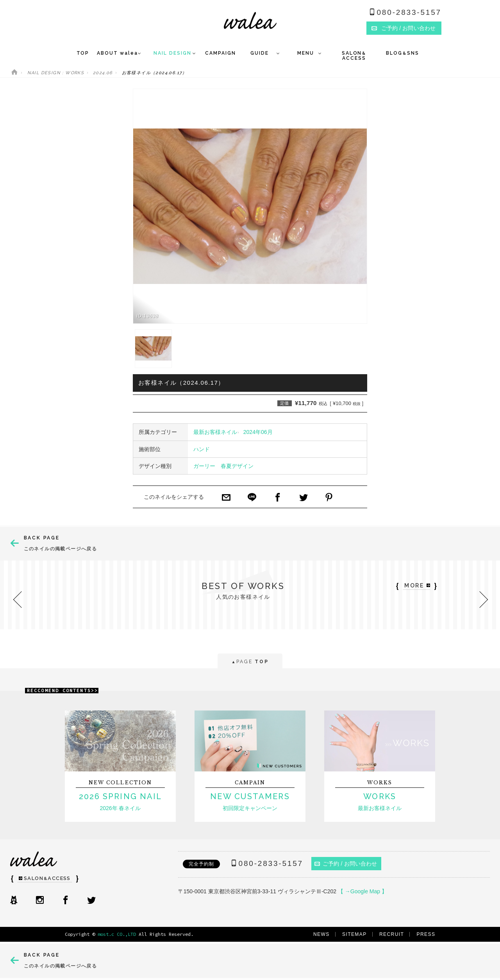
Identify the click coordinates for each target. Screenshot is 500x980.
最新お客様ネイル (215, 432)
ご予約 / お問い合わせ (346, 864)
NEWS (321, 934)
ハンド (202, 449)
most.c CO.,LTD (117, 934)
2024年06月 (258, 432)
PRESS (426, 934)
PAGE (250, 662)
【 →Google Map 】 (362, 891)
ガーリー (204, 466)
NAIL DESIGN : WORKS (56, 73)
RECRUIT (392, 934)
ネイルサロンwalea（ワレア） (250, 21)
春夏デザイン (237, 466)
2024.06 (103, 73)
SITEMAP (354, 934)
